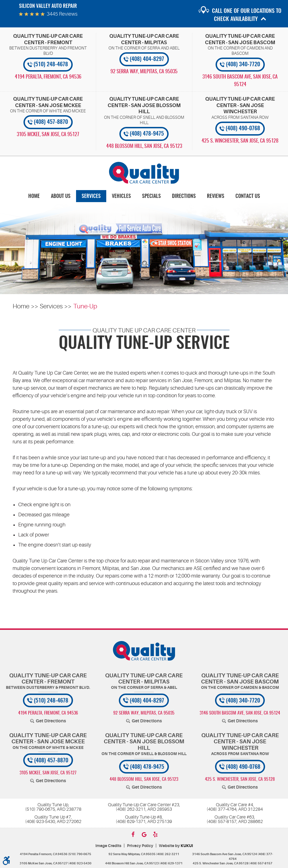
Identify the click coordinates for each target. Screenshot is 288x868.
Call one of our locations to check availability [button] (247, 15)
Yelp (155, 834)
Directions (184, 197)
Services (91, 197)
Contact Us (248, 197)
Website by (176, 846)
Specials (151, 197)
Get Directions (51, 721)
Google (144, 834)
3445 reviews (62, 14)
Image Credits (108, 846)
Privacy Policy (140, 846)
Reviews (216, 197)
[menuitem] (34, 196)
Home (34, 197)
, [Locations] (48, 77)
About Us (61, 197)
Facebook (133, 834)
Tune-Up (85, 306)
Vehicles (121, 197)
